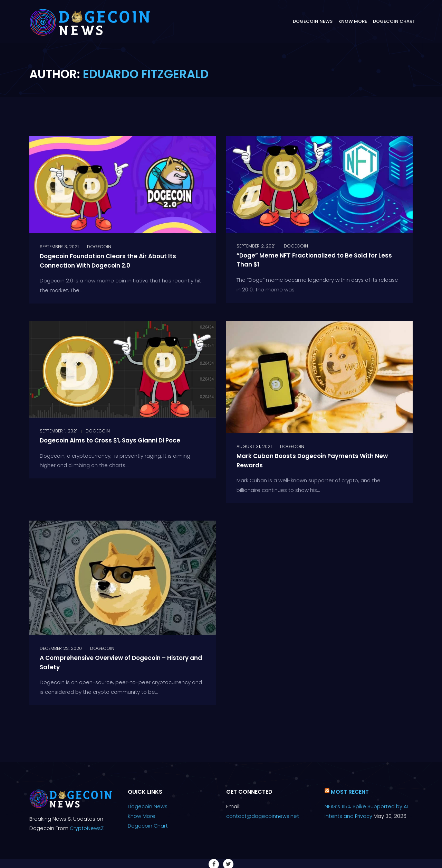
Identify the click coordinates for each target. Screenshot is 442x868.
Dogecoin (99, 247)
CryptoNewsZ (87, 828)
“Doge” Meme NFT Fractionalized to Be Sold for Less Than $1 (319, 260)
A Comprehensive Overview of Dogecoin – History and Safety (114, 662)
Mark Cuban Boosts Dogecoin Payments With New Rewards (317, 460)
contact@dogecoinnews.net (263, 816)
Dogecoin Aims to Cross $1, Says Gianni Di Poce (122, 440)
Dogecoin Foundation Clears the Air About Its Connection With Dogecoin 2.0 (119, 260)
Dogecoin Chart (394, 21)
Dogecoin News (313, 21)
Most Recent (350, 792)
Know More (353, 21)
